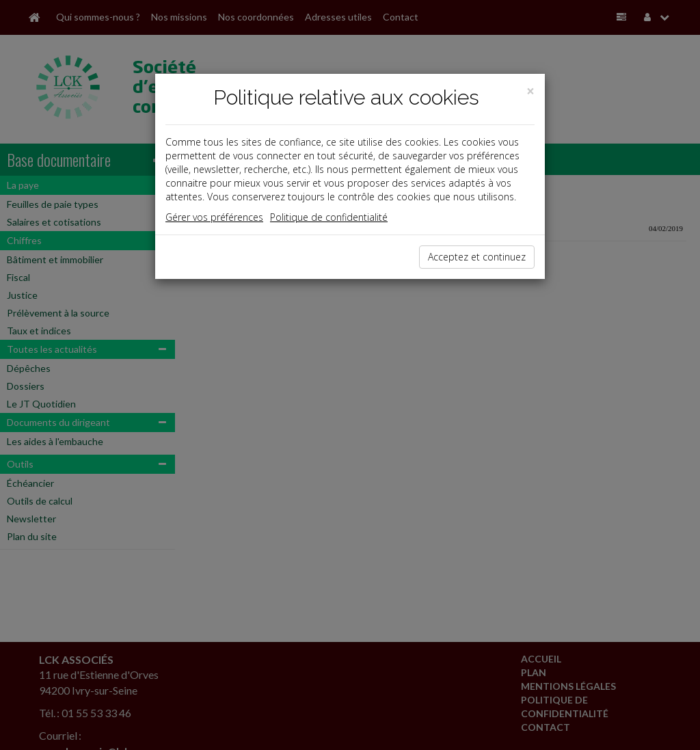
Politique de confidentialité (329, 217)
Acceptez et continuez (477, 257)
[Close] (530, 91)
